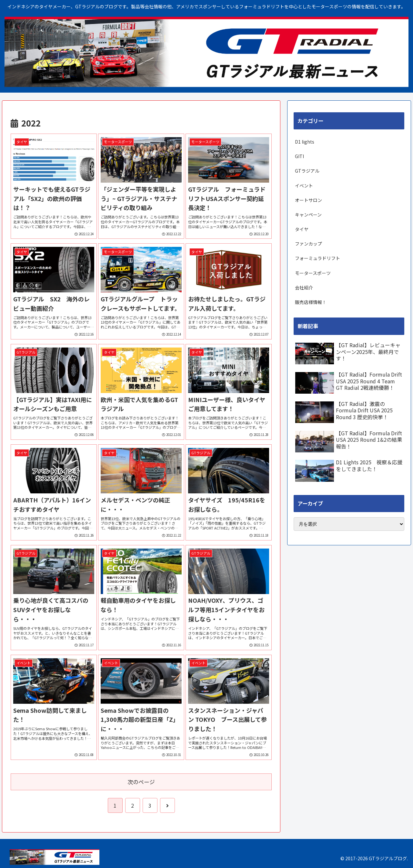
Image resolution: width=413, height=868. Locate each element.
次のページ (141, 782)
